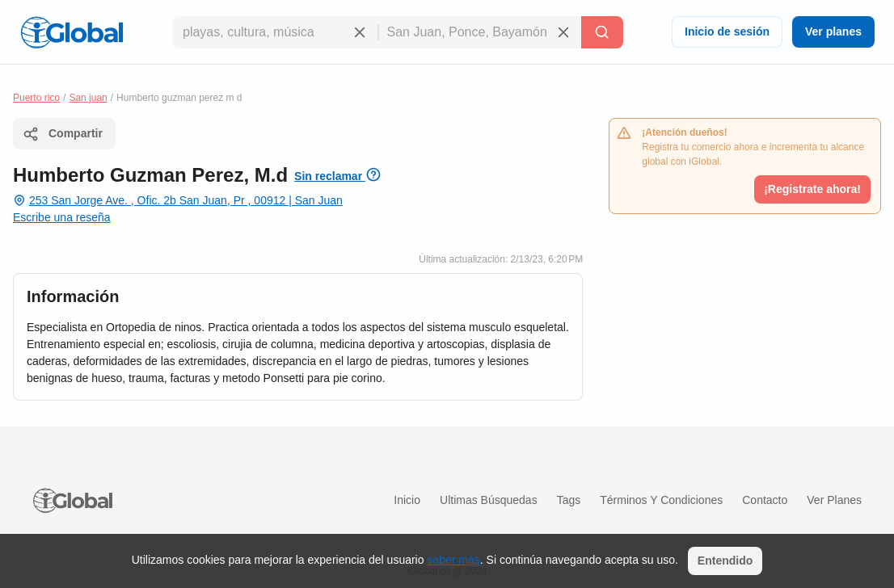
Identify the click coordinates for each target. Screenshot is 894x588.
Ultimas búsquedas (489, 500)
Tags (569, 500)
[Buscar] (602, 32)
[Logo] (72, 32)
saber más (453, 560)
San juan (88, 98)
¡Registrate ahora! (812, 189)
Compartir (63, 134)
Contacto (765, 500)
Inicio (407, 500)
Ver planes (833, 31)
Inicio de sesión (727, 31)
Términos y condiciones (661, 500)
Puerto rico (36, 98)
